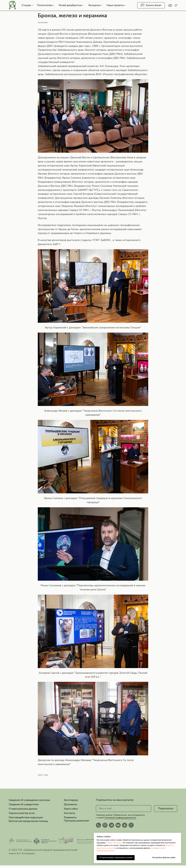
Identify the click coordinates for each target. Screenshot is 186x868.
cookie (153, 848)
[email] (124, 811)
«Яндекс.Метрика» (114, 843)
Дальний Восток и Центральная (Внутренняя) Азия (80, 35)
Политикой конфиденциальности (120, 820)
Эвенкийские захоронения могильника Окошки (111, 329)
